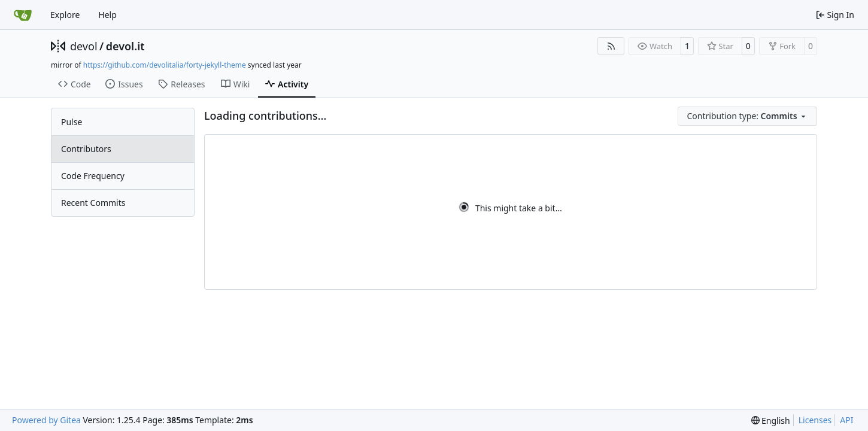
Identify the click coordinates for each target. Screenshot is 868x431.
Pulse (72, 122)
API (846, 420)
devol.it (125, 46)
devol (84, 46)
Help (107, 15)
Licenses (815, 420)
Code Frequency (93, 176)
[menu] (748, 116)
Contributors (86, 149)
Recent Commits (93, 203)
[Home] (23, 15)
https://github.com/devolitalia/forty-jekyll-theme (165, 65)
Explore (65, 15)
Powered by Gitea (46, 420)
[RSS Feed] (611, 46)
